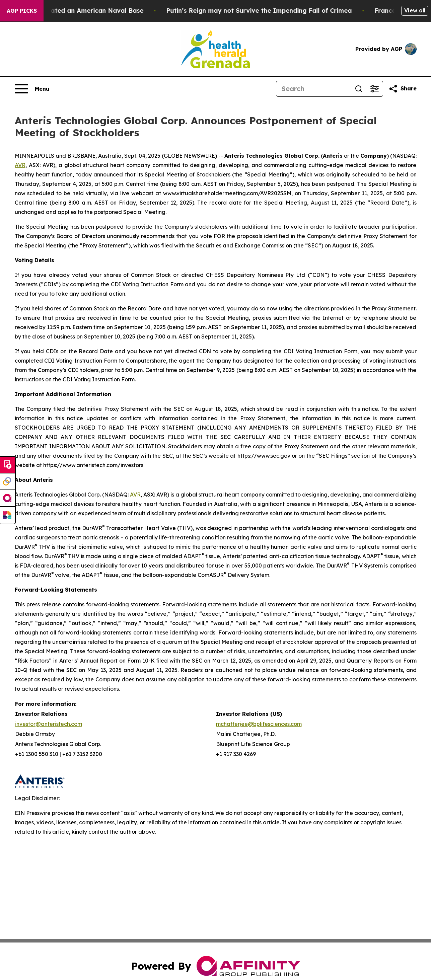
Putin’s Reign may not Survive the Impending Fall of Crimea (269, 11)
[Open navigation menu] (32, 89)
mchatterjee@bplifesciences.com (259, 724)
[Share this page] (403, 89)
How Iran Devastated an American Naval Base (80, 11)
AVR (20, 165)
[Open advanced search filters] (375, 89)
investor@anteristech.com (49, 724)
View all (415, 10)
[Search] (313, 89)
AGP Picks (22, 11)
